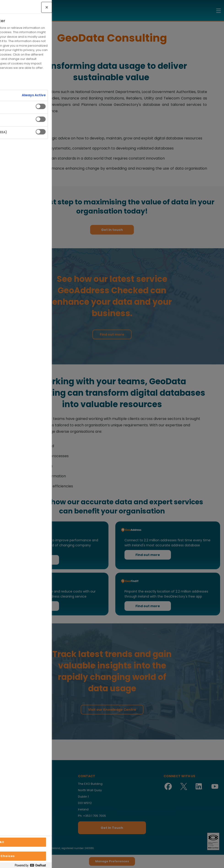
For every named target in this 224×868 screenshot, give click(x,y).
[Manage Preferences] (8, 860)
